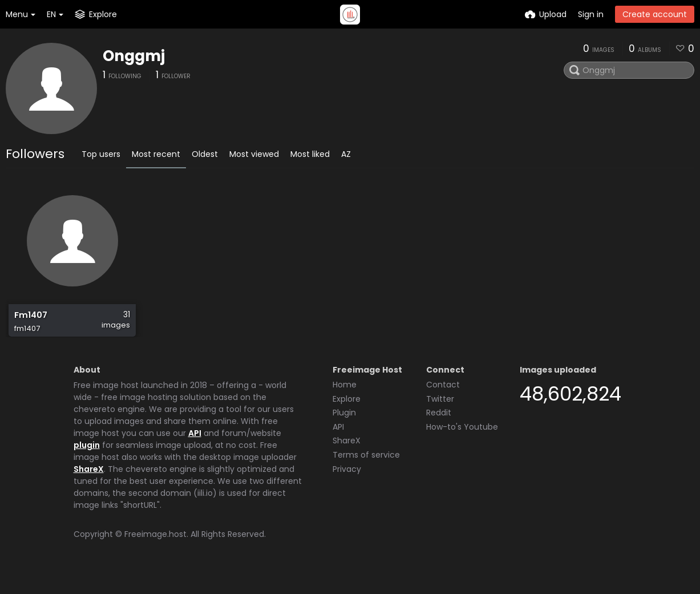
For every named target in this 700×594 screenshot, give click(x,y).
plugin (87, 464)
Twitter (440, 418)
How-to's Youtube (462, 446)
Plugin (344, 432)
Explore (347, 418)
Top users (101, 154)
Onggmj (134, 56)
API (195, 452)
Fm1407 (30, 321)
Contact (443, 404)
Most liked (310, 154)
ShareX (89, 488)
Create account (655, 14)
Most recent (156, 154)
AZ (346, 154)
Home (345, 404)
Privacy (347, 488)
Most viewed (254, 154)
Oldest (205, 154)
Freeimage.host (155, 553)
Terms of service (366, 474)
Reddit (439, 432)
